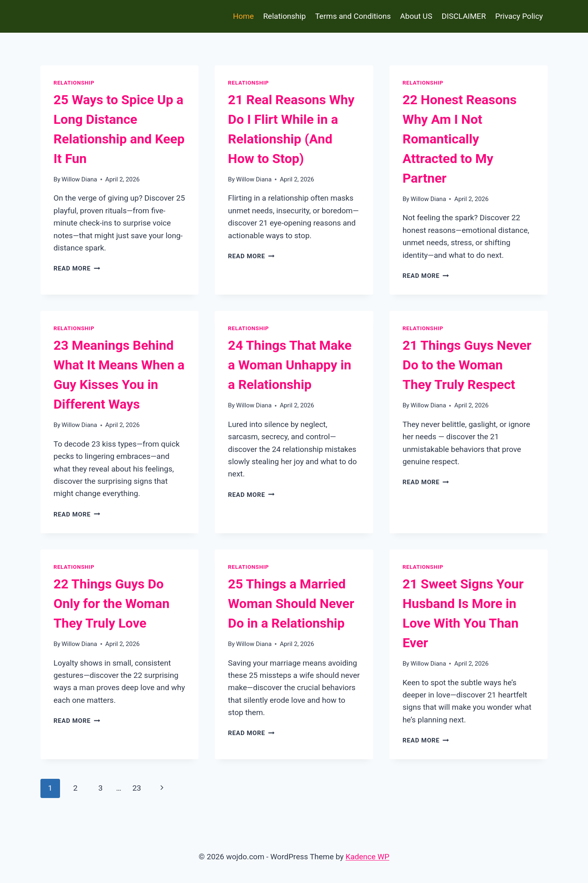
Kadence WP (367, 857)
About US (416, 16)
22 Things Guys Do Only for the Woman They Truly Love (111, 604)
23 (137, 788)
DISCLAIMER (464, 16)
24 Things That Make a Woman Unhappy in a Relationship (290, 365)
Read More (77, 268)
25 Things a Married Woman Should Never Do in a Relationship (291, 604)
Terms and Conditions (353, 16)
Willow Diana (79, 179)
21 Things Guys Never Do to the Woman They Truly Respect (467, 365)
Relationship (284, 16)
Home (243, 16)
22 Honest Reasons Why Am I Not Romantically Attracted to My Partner (460, 139)
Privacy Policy (519, 16)
